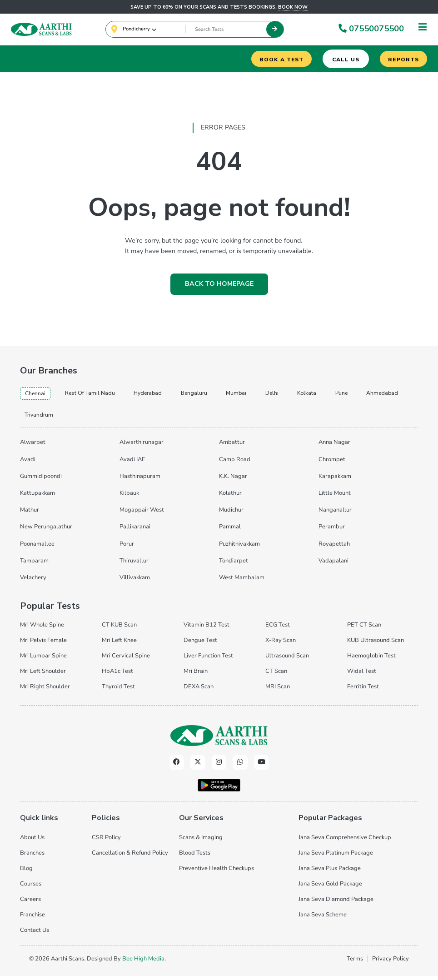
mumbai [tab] (255, 395)
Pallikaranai (135, 531)
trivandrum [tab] (95, 419)
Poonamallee (37, 548)
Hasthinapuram (140, 481)
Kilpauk (129, 497)
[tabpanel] (219, 513)
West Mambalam (242, 582)
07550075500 (371, 30)
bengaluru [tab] (210, 395)
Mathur (30, 514)
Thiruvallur (134, 565)
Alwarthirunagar (142, 447)
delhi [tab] (293, 395)
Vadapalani (333, 565)
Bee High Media (143, 963)
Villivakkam (135, 582)
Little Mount (335, 497)
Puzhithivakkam (239, 548)
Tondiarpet (234, 565)
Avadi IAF (132, 464)
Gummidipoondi (41, 481)
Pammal (230, 531)
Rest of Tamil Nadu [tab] (97, 395)
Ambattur (232, 447)
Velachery (33, 582)
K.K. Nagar (233, 481)
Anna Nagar (334, 447)
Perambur (332, 531)
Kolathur (230, 497)
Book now (293, 7)
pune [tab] (368, 395)
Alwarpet (33, 447)
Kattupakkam (37, 497)
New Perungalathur (46, 531)
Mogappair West (142, 514)
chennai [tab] (37, 395)
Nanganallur (335, 514)
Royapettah (334, 548)
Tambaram (34, 565)
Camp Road (235, 464)
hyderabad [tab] (160, 395)
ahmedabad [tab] (42, 419)
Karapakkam (335, 481)
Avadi (28, 464)
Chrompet (332, 464)
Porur (127, 548)
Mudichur (231, 514)
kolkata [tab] (331, 395)
